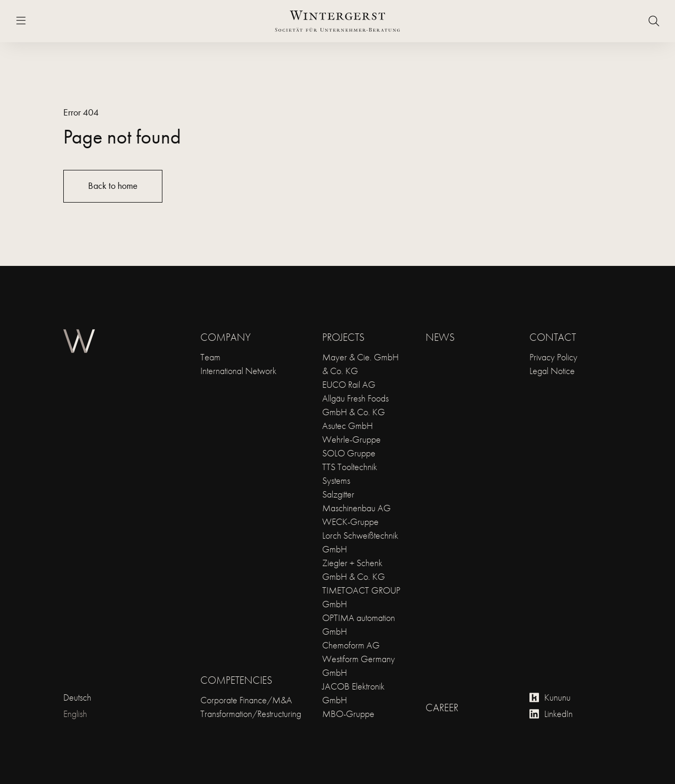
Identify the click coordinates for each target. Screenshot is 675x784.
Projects (343, 337)
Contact (553, 337)
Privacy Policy (553, 357)
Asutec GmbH (348, 426)
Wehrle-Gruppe (351, 439)
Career (442, 707)
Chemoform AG (351, 645)
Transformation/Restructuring (251, 714)
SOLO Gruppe (349, 453)
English (75, 714)
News (440, 337)
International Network (238, 371)
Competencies (236, 680)
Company (225, 337)
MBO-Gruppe (348, 714)
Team (210, 357)
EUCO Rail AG (349, 384)
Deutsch (77, 697)
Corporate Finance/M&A (246, 700)
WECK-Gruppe (350, 522)
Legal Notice (552, 371)
